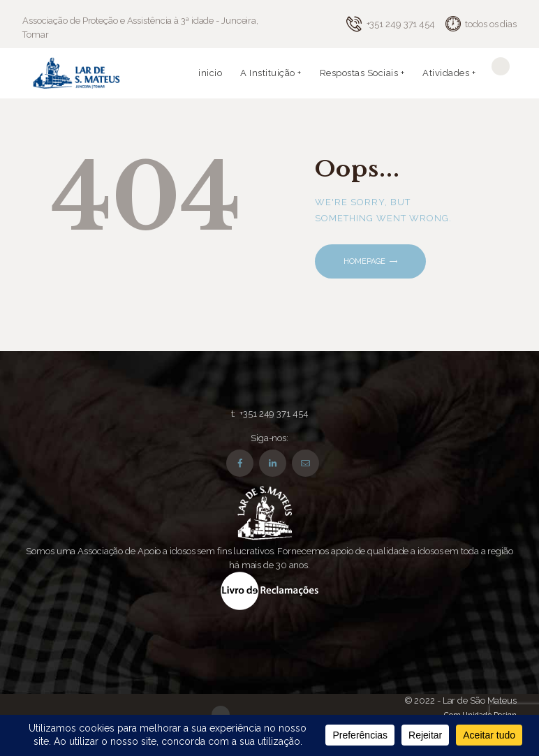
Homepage (364, 261)
